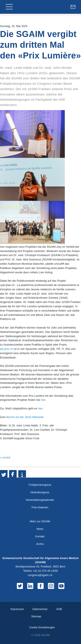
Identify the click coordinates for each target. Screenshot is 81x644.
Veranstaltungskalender (40, 500)
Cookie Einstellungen (42, 627)
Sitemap (36, 616)
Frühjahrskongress (40, 485)
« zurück (5, 458)
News (40, 529)
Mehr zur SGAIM (40, 521)
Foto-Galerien (40, 507)
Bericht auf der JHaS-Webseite (25, 417)
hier (43, 400)
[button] (4, 474)
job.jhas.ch (7, 349)
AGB (59, 609)
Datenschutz (40, 609)
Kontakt (40, 536)
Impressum (17, 609)
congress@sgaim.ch (40, 575)
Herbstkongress (40, 492)
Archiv (40, 544)
